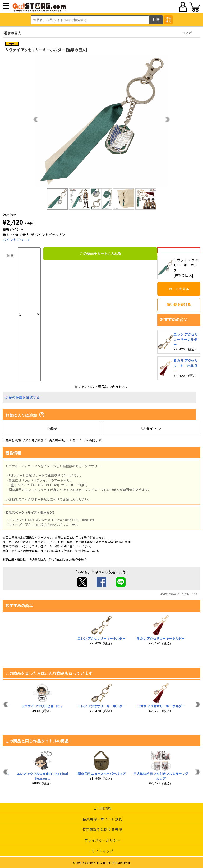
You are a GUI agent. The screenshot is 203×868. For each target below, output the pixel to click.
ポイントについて (16, 240)
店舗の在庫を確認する (22, 397)
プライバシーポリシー (102, 840)
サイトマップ (102, 850)
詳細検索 (168, 20)
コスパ (187, 33)
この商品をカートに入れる (100, 254)
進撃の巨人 (13, 33)
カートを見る (179, 289)
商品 (52, 428)
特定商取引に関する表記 (102, 829)
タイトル (151, 428)
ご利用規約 (102, 808)
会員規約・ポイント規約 (102, 818)
